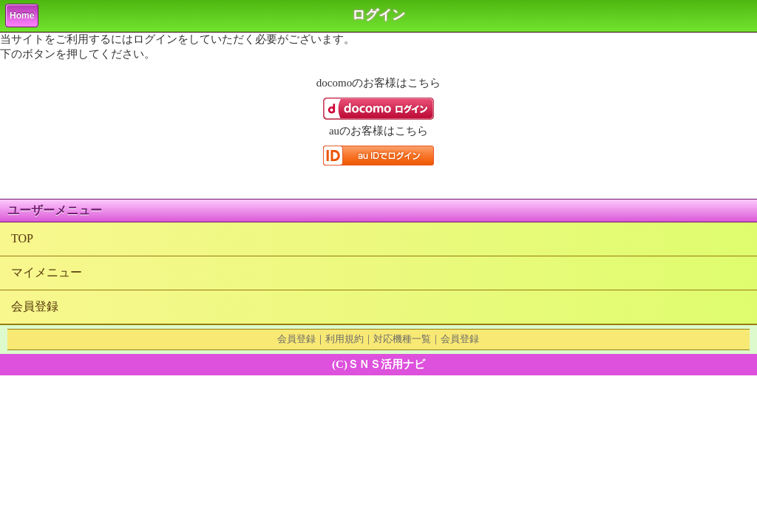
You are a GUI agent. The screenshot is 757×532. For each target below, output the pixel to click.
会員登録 (35, 306)
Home (22, 16)
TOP (22, 238)
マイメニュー (47, 272)
